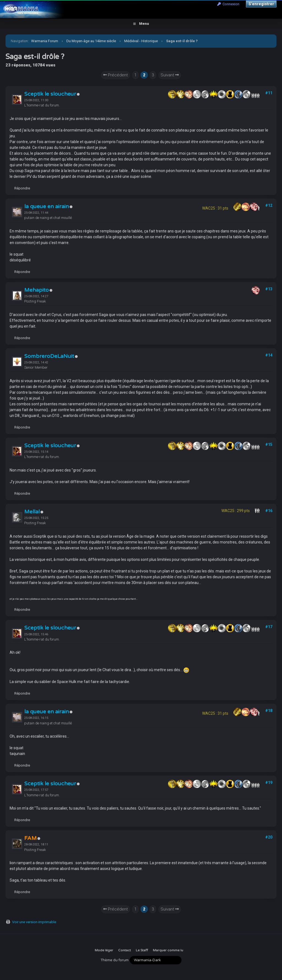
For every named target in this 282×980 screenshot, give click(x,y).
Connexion (228, 4)
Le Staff (142, 950)
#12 (269, 205)
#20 (269, 837)
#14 (269, 355)
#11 (269, 93)
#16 (269, 511)
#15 (269, 445)
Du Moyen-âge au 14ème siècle (91, 41)
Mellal (32, 512)
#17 (269, 627)
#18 (269, 711)
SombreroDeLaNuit (49, 356)
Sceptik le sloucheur (50, 94)
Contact (124, 950)
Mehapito (36, 290)
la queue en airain (47, 207)
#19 (269, 783)
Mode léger (104, 950)
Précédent (116, 75)
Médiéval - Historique (141, 41)
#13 (269, 289)
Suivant (170, 75)
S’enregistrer (261, 4)
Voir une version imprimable (34, 922)
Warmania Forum (45, 41)
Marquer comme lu (168, 950)
